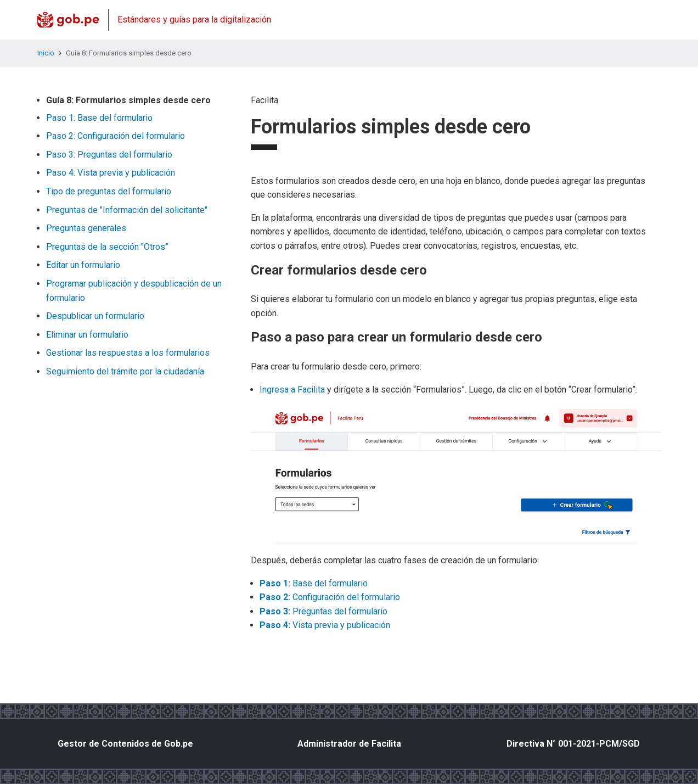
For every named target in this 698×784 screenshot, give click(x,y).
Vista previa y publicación (325, 625)
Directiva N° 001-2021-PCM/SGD (573, 744)
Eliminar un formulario (87, 335)
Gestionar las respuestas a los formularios (128, 353)
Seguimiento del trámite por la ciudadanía (125, 371)
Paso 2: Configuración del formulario (116, 136)
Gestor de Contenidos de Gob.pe (125, 744)
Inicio (46, 53)
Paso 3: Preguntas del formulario (109, 155)
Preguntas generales (86, 228)
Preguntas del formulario (323, 611)
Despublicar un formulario (95, 316)
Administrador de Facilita (349, 744)
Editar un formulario (83, 265)
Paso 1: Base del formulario (99, 118)
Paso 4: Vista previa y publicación (111, 173)
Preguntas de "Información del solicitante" (127, 210)
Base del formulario (314, 583)
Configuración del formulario (330, 597)
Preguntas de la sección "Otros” (107, 247)
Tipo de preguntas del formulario (109, 191)
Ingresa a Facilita (292, 390)
